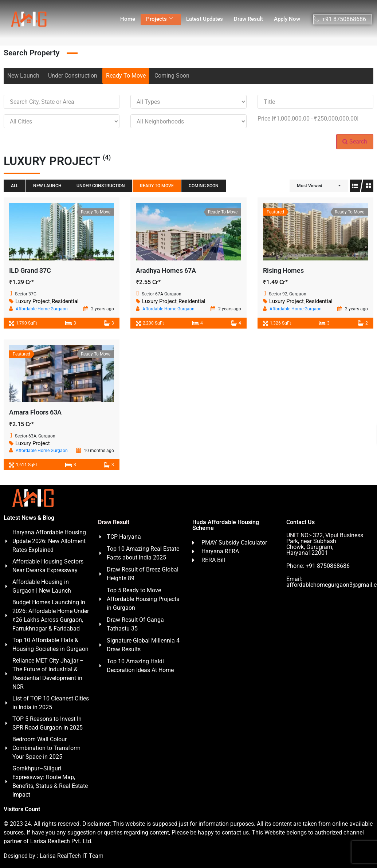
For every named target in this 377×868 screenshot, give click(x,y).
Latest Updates (205, 19)
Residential (65, 301)
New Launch (23, 76)
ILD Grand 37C (30, 270)
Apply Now (287, 19)
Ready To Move (126, 76)
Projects (160, 19)
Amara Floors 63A (35, 412)
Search (355, 142)
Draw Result (248, 19)
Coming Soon (172, 76)
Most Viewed (310, 186)
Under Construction (73, 76)
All (15, 186)
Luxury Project (33, 301)
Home (128, 19)
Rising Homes (283, 270)
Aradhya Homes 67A (166, 270)
